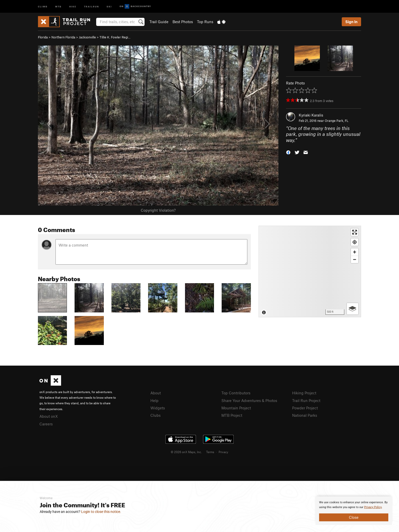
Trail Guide (159, 22)
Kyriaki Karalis (311, 115)
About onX (49, 416)
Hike (73, 6)
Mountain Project (236, 408)
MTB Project (232, 415)
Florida (43, 37)
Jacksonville (87, 37)
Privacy (223, 452)
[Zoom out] (355, 259)
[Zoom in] (355, 252)
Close (354, 517)
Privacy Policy (373, 507)
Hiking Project (304, 393)
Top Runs (205, 22)
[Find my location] (355, 242)
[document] (354, 511)
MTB (58, 6)
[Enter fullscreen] (355, 232)
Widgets (158, 408)
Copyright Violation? (158, 210)
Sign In (351, 22)
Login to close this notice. (101, 512)
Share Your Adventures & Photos (249, 400)
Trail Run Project (306, 400)
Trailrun (91, 6)
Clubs (155, 415)
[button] (288, 152)
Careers (46, 424)
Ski (109, 6)
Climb (43, 6)
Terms (210, 452)
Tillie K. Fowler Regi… (115, 37)
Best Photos (183, 22)
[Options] (353, 309)
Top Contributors (236, 393)
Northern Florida (63, 37)
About (156, 393)
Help (154, 400)
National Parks (305, 415)
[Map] (310, 271)
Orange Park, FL (337, 121)
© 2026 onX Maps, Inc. (186, 452)
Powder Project (305, 408)
